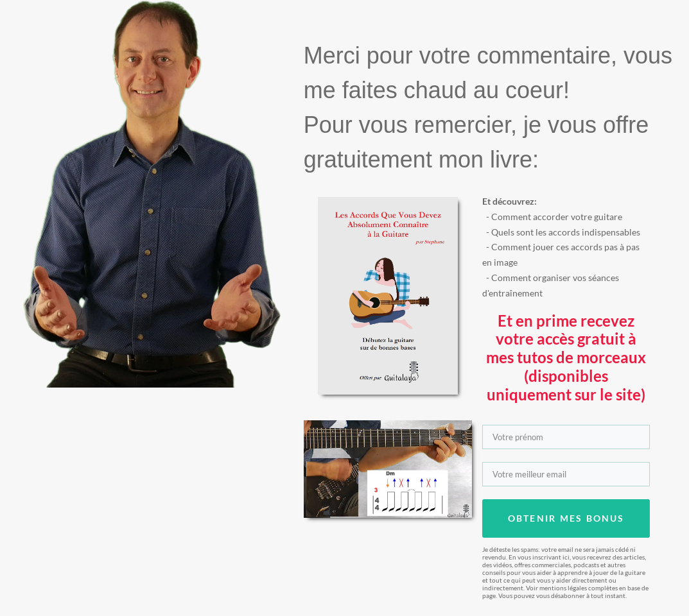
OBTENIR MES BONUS (566, 518)
